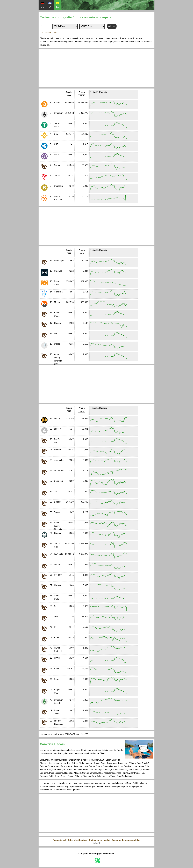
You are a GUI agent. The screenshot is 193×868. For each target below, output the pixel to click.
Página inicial (59, 840)
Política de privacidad (100, 840)
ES (58, 5)
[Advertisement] (97, 68)
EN (50, 5)
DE (42, 5)
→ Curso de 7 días (48, 33)
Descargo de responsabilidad (126, 840)
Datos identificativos (77, 840)
